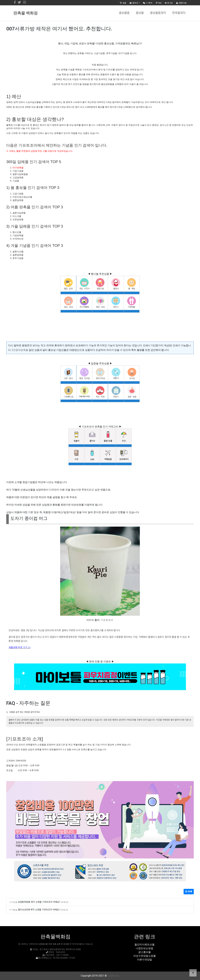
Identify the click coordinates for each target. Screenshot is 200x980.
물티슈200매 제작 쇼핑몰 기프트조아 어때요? (39, 909)
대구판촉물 (18, 168)
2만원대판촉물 (20, 350)
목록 (189, 892)
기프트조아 (107, 620)
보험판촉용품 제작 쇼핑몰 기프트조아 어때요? (39, 902)
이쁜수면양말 (145, 960)
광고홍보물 (145, 952)
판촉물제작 (179, 13)
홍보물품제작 (158, 13)
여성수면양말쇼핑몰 (145, 956)
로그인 (169, 3)
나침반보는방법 (145, 948)
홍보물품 (124, 13)
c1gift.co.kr (113, 976)
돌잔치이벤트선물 (145, 945)
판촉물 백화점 (25, 13)
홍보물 (140, 13)
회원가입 (181, 3)
